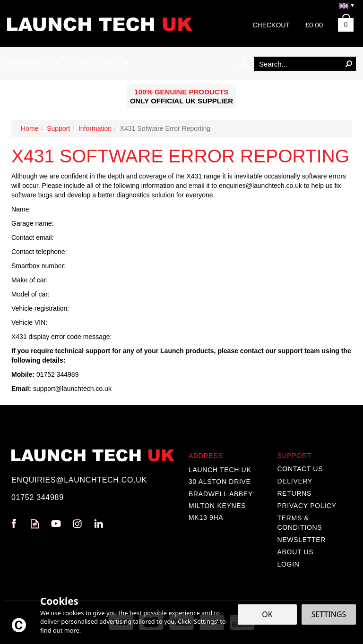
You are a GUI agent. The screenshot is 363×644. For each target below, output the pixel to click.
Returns (295, 493)
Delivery (295, 481)
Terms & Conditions (300, 523)
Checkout (271, 25)
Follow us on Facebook (13, 524)
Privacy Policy (307, 506)
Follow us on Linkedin (99, 524)
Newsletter (302, 540)
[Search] (298, 64)
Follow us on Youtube (56, 524)
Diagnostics (28, 63)
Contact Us (300, 469)
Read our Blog (35, 524)
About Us (296, 552)
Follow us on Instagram (77, 524)
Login (289, 564)
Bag (342, 23)
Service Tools (94, 63)
